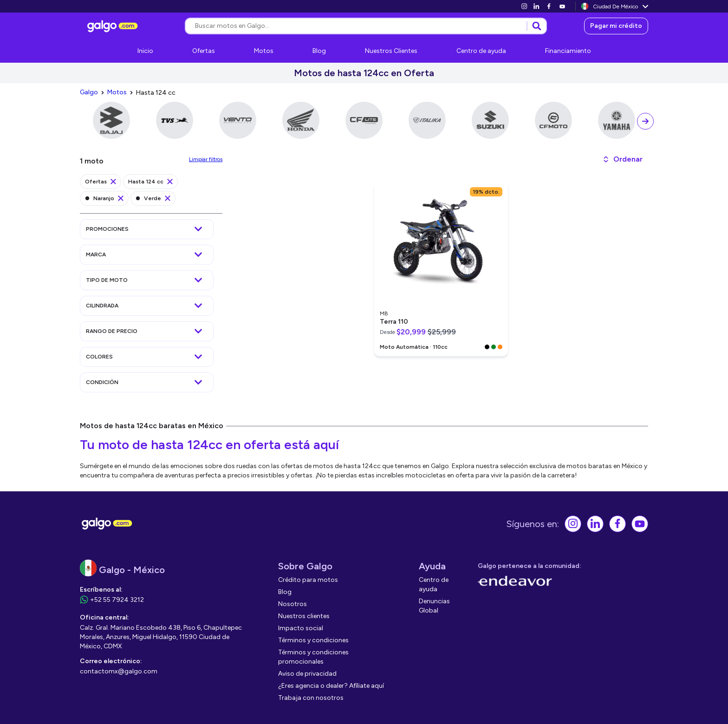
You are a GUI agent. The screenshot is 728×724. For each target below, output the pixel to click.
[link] (524, 6)
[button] (622, 159)
